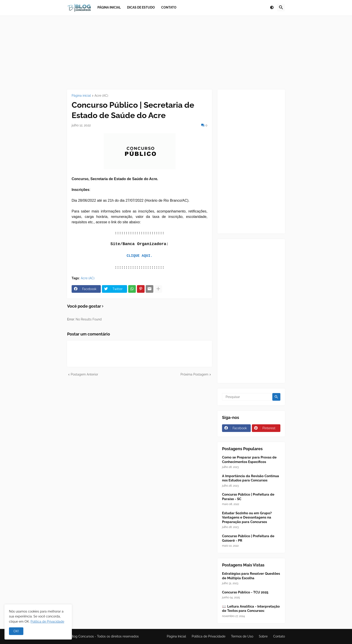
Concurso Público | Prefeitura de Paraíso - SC (248, 497)
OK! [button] (16, 631)
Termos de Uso (242, 636)
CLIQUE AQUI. (140, 256)
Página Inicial (176, 636)
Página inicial (81, 96)
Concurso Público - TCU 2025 (245, 592)
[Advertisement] (176, 52)
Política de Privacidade (209, 636)
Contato (279, 636)
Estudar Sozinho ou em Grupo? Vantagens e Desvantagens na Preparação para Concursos (247, 518)
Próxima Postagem (194, 374)
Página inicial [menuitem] (109, 7)
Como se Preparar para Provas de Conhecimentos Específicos (249, 460)
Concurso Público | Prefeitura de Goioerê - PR (248, 538)
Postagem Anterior (84, 374)
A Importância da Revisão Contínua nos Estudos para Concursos (251, 478)
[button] (272, 8)
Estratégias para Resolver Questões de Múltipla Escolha (251, 576)
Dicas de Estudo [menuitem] (141, 7)
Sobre (263, 636)
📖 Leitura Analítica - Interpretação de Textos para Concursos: (251, 609)
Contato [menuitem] (169, 7)
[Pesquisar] (247, 397)
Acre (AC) (101, 96)
